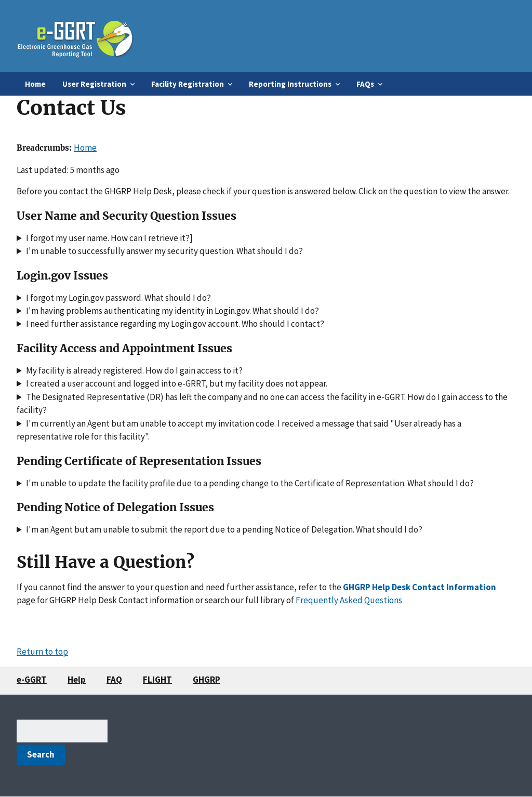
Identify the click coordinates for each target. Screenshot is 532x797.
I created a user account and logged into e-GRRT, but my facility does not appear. (177, 383)
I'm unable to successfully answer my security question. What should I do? (164, 251)
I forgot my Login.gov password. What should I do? (118, 298)
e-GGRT (32, 680)
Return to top (42, 652)
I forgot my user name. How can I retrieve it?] (109, 238)
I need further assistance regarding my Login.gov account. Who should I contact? (175, 324)
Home (35, 84)
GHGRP (207, 680)
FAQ (114, 680)
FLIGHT (157, 680)
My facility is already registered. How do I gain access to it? (134, 370)
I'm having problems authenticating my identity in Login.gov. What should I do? (172, 311)
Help (77, 680)
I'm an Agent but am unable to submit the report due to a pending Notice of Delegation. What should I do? (224, 529)
